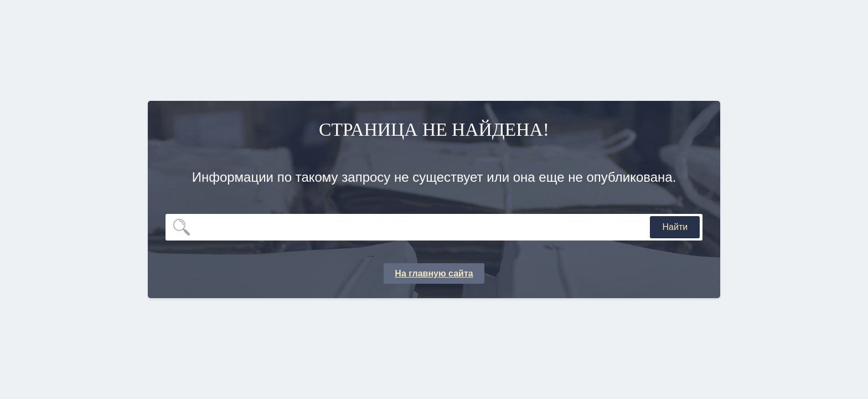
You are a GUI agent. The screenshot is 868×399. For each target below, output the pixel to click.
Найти (675, 227)
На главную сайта (434, 273)
